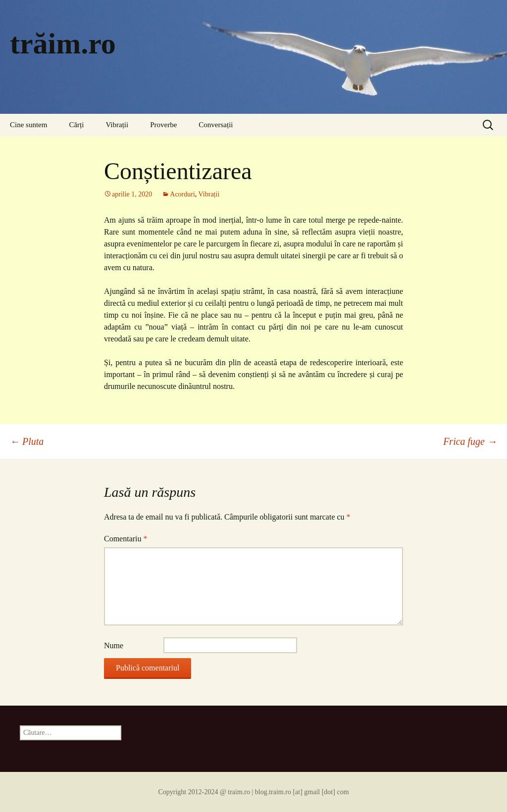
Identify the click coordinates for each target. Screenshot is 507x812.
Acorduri (182, 194)
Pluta (27, 441)
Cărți (76, 125)
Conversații (216, 125)
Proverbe (163, 125)
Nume (114, 645)
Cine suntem (28, 125)
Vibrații (117, 125)
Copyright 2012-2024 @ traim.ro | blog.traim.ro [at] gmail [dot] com (253, 792)
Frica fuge (470, 441)
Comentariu (126, 539)
